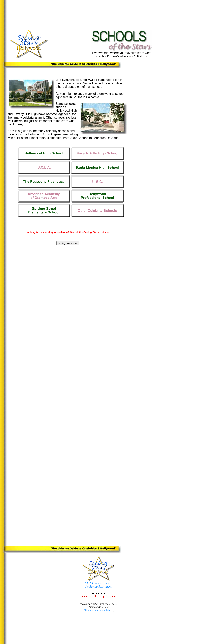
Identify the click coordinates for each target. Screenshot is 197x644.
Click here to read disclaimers (98, 610)
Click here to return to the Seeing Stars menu (98, 585)
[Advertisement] (79, 10)
